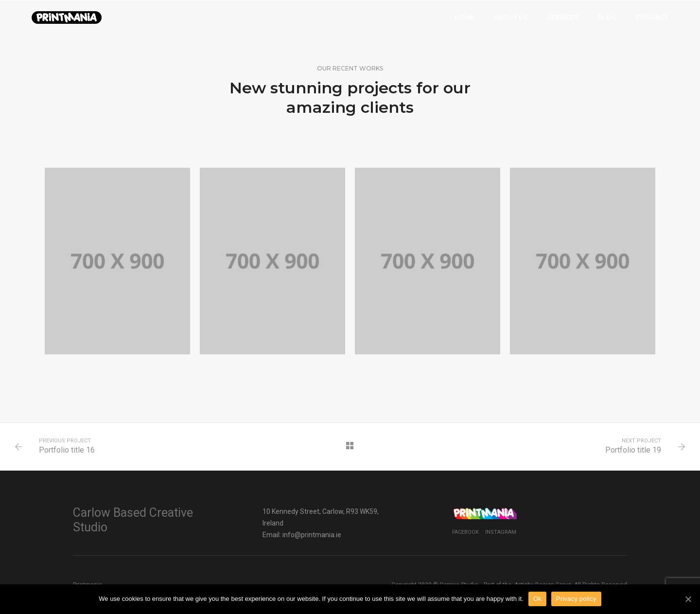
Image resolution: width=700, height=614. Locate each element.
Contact (652, 17)
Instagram (501, 532)
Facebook (465, 532)
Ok (537, 599)
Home (464, 17)
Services (563, 17)
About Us (510, 17)
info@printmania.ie (312, 535)
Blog (607, 17)
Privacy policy (576, 599)
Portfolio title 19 (633, 450)
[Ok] (688, 599)
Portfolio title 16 (67, 450)
